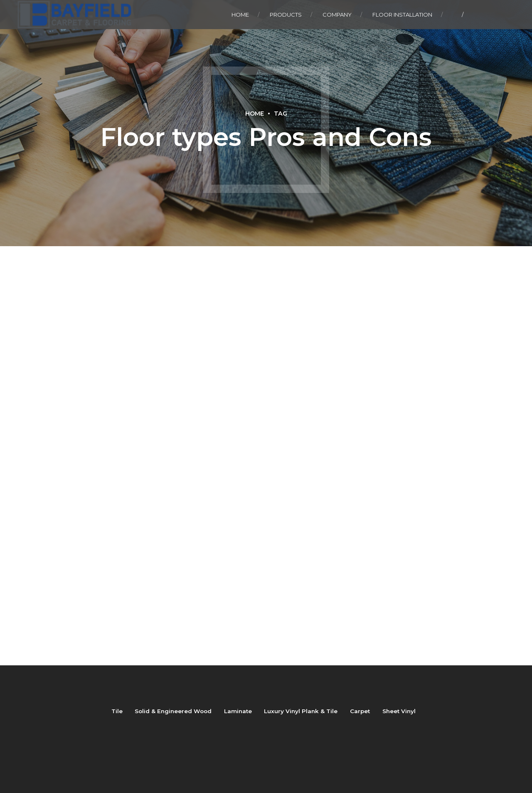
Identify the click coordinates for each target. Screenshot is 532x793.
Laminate (238, 711)
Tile (117, 711)
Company (337, 15)
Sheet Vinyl (399, 711)
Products (286, 15)
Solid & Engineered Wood (173, 711)
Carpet (360, 711)
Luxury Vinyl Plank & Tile (301, 711)
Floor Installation (402, 15)
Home (240, 15)
